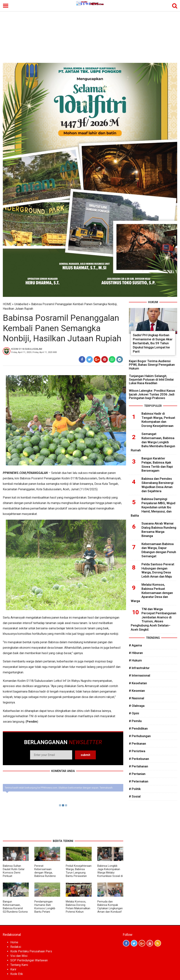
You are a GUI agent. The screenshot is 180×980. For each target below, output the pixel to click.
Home (14, 942)
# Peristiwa (137, 751)
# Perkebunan (139, 759)
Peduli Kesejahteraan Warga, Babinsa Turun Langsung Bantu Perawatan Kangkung (79, 873)
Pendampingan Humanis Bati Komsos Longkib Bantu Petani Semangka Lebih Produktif (45, 910)
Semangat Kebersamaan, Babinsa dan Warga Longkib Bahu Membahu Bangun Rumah (153, 442)
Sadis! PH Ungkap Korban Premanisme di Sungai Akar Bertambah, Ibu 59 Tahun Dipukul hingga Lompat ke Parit (153, 343)
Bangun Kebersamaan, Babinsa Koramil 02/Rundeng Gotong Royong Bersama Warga (15, 910)
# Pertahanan (138, 766)
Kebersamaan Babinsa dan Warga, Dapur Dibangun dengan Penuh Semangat (159, 550)
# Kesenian (137, 691)
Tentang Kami (19, 965)
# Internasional (140, 675)
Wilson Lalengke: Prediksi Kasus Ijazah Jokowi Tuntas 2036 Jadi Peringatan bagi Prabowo (152, 394)
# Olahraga (137, 706)
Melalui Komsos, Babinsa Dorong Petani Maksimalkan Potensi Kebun (78, 907)
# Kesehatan (138, 683)
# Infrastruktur (139, 668)
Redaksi (16, 947)
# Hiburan (136, 653)
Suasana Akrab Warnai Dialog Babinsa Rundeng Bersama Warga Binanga (159, 530)
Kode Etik (17, 974)
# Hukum (135, 660)
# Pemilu (135, 721)
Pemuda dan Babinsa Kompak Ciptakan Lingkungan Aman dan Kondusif (110, 907)
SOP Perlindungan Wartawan (29, 960)
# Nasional (137, 698)
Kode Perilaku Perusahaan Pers (31, 951)
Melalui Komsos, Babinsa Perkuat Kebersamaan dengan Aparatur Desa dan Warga (152, 593)
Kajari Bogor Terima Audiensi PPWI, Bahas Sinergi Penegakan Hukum (152, 365)
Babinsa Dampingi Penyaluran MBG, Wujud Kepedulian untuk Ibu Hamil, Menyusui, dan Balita (153, 507)
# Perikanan (137, 744)
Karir (13, 969)
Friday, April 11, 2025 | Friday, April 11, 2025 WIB (34, 352)
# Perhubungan (140, 736)
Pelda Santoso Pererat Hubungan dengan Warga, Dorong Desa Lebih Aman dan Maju (158, 570)
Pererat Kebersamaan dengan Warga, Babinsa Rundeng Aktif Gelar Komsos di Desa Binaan (47, 874)
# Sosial (135, 796)
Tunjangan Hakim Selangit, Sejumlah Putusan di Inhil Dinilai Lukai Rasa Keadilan (151, 379)
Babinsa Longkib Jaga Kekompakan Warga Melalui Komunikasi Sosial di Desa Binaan (110, 873)
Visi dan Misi (19, 956)
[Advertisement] (90, 35)
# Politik (135, 789)
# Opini (134, 713)
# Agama (135, 645)
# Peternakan (139, 781)
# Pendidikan (138, 728)
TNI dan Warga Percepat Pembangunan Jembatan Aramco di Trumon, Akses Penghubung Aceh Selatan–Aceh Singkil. (154, 619)
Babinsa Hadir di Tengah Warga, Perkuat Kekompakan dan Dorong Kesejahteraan (158, 420)
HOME (7, 304)
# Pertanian (137, 774)
